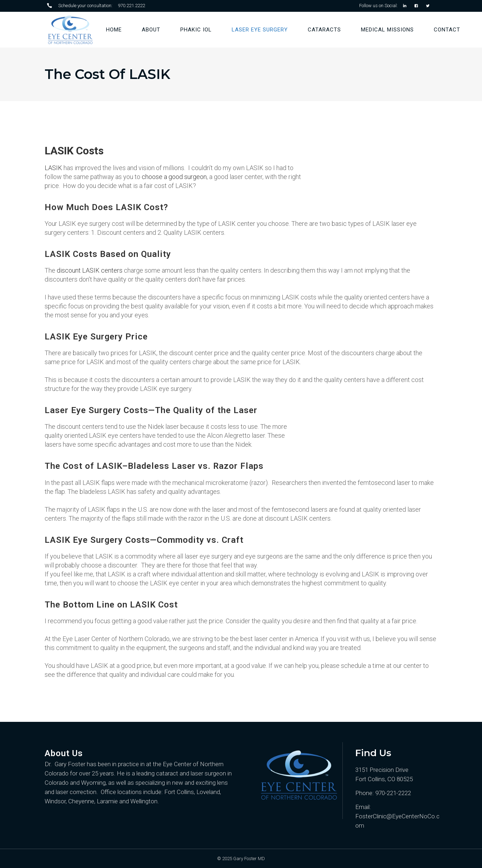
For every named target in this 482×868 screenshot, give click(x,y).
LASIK (53, 168)
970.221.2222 (131, 6)
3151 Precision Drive (382, 770)
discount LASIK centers (90, 270)
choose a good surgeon (174, 177)
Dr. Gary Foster (65, 764)
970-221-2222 (393, 793)
